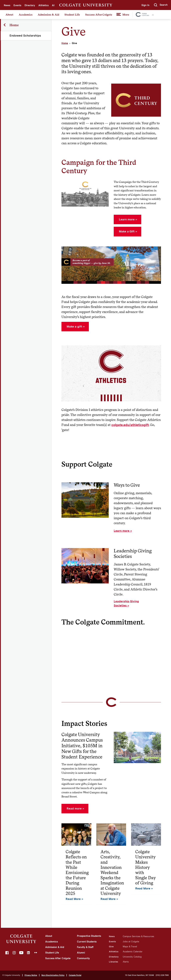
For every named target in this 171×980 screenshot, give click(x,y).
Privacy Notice (31, 975)
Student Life (72, 15)
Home (65, 43)
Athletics (44, 5)
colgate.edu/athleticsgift (130, 425)
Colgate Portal (75, 975)
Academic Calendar (133, 952)
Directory (30, 5)
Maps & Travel (130, 947)
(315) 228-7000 (162, 975)
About (9, 15)
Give (111, 947)
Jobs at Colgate (131, 942)
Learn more (122, 531)
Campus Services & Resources (138, 936)
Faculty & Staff (85, 947)
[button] (161, 5)
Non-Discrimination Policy (53, 975)
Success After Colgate (99, 15)
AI (53, 5)
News (7, 5)
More (126, 15)
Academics (26, 15)
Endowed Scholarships (25, 36)
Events (17, 5)
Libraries (113, 962)
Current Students (87, 942)
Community (83, 958)
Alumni (81, 953)
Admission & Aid (48, 15)
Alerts (126, 962)
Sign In (145, 5)
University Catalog (132, 957)
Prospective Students (89, 936)
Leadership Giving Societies (126, 603)
